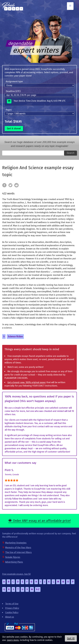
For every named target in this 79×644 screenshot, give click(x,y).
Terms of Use (12, 604)
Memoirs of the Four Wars (18, 548)
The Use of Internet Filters (18, 552)
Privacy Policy (12, 608)
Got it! (71, 638)
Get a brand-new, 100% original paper (27, 382)
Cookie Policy (12, 612)
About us (10, 617)
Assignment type (14, 81)
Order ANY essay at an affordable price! (42, 521)
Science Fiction (15, 337)
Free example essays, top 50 (16, 574)
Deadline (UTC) (13, 91)
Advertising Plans (14, 562)
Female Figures (13, 557)
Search (70, 153)
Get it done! (14, 128)
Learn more (13, 640)
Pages (9, 110)
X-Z (38, 589)
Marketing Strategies (16, 543)
